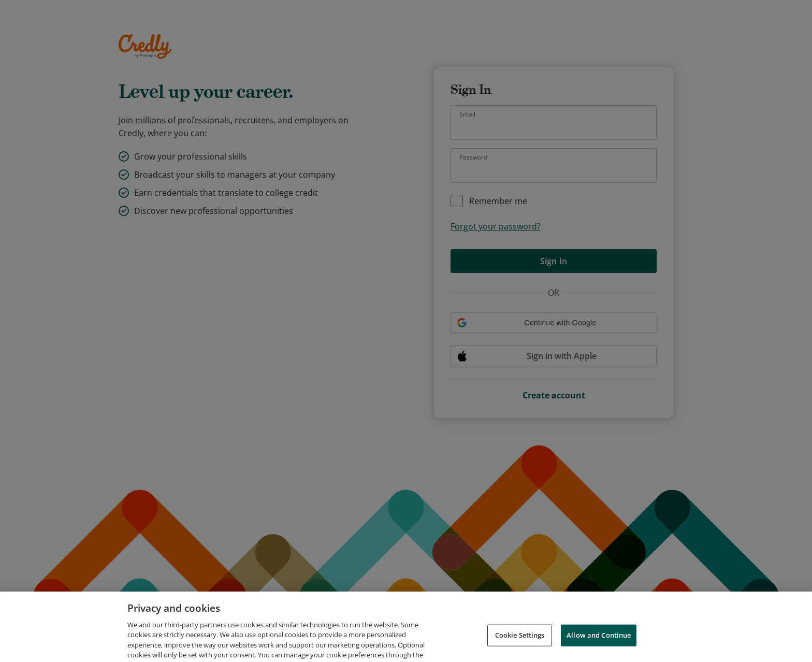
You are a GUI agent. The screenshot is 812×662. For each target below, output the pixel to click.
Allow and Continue (599, 641)
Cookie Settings (520, 641)
